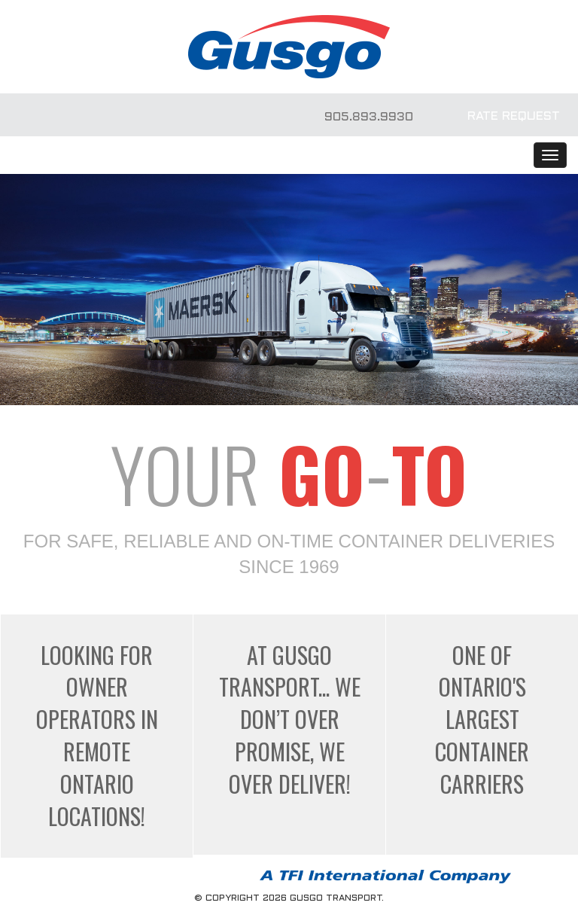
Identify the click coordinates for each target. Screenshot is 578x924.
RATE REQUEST (514, 116)
